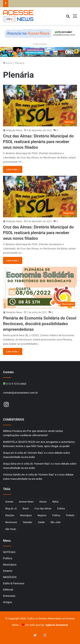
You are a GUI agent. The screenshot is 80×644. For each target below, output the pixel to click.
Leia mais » (13, 169)
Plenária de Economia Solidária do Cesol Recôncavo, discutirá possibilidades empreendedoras (40, 324)
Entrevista (9, 596)
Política (8, 558)
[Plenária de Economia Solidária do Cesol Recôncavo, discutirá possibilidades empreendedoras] (40, 288)
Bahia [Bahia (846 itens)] (55, 502)
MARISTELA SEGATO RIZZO (19, 442)
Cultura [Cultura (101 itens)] (61, 509)
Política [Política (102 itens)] (56, 515)
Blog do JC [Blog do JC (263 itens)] (11, 509)
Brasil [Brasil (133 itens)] (26, 509)
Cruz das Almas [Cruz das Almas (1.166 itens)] (43, 509)
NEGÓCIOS (10, 577)
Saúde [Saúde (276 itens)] (41, 522)
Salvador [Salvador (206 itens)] (28, 522)
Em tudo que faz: (47, 625)
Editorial (8, 590)
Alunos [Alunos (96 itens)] (43, 502)
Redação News (14, 130)
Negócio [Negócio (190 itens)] (42, 515)
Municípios (10, 564)
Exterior (8, 571)
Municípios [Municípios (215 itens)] (26, 515)
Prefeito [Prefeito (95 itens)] (70, 515)
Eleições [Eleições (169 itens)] (10, 515)
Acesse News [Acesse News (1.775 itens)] (26, 502)
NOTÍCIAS (9, 552)
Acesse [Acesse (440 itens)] (9, 502)
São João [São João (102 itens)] (55, 522)
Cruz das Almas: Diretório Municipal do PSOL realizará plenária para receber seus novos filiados (38, 142)
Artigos (7, 602)
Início (8, 63)
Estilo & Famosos (14, 583)
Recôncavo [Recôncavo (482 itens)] (11, 522)
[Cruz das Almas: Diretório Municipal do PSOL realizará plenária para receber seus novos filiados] (40, 106)
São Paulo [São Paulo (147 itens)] (11, 529)
